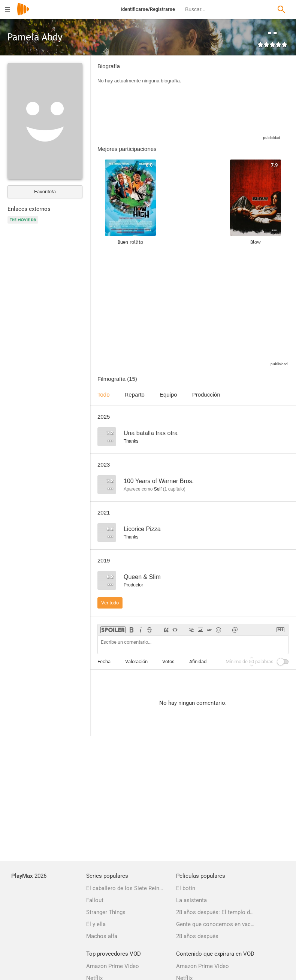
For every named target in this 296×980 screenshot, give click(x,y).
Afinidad (198, 662)
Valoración (136, 662)
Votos (168, 662)
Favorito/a (45, 192)
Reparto (135, 395)
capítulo (174, 489)
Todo (104, 395)
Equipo (168, 395)
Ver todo (110, 603)
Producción (206, 395)
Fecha (104, 662)
